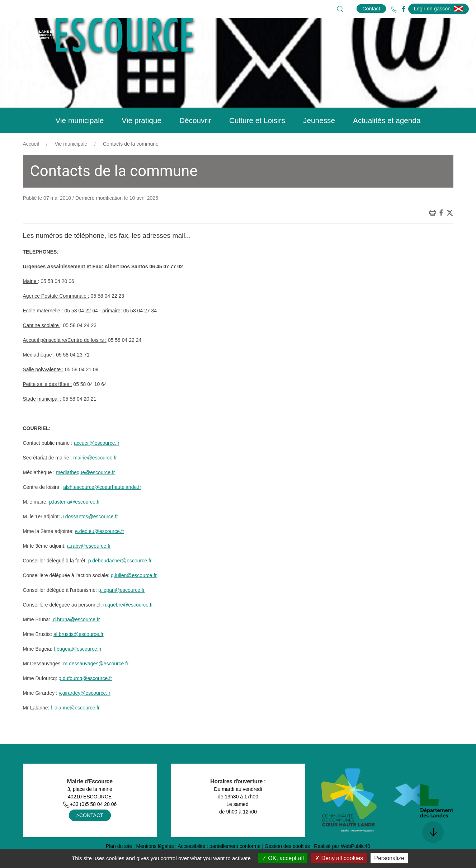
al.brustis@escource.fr (78, 652)
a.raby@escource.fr (89, 564)
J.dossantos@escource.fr (90, 534)
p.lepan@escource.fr (121, 608)
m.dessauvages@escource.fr (96, 681)
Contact (371, 9)
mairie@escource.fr (95, 476)
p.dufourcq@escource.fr (85, 696)
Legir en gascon (439, 9)
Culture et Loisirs (257, 138)
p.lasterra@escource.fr (75, 520)
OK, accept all (283, 858)
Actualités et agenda (387, 138)
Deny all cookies (339, 858)
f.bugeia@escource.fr (78, 667)
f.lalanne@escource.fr (75, 726)
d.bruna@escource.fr (77, 637)
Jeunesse (319, 138)
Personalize (389, 858)
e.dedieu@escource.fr (100, 549)
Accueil (31, 162)
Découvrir (195, 138)
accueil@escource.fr (97, 461)
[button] (340, 9)
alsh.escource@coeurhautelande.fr (102, 505)
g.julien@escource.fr (134, 593)
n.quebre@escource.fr (128, 623)
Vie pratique (142, 138)
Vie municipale (79, 138)
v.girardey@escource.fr (85, 711)
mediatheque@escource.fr (85, 490)
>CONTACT (90, 833)
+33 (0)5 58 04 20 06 (90, 822)
